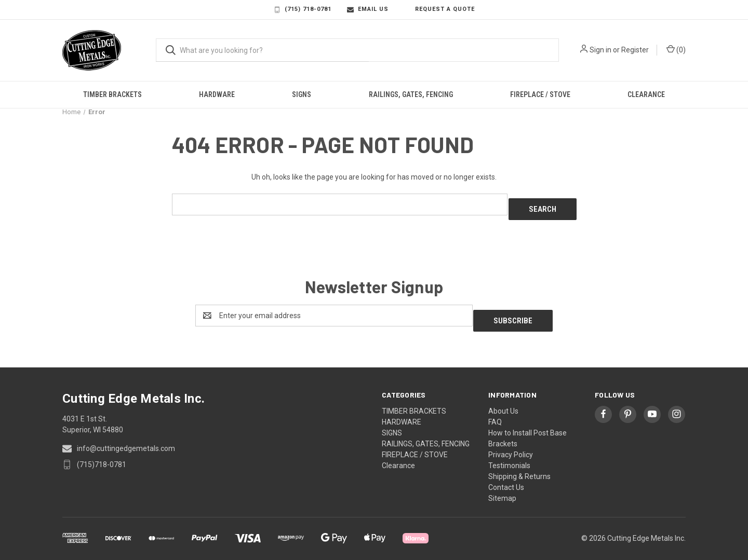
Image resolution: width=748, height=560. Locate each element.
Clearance (646, 94)
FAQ (495, 412)
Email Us (368, 9)
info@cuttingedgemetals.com (126, 438)
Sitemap (502, 488)
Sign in (600, 50)
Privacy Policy (511, 444)
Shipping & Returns (519, 466)
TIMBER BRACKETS (112, 94)
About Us (503, 401)
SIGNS (302, 94)
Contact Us (506, 477)
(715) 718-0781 (303, 9)
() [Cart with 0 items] (676, 49)
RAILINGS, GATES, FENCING (411, 94)
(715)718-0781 (102, 454)
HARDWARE (217, 94)
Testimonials (509, 455)
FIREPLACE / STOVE (540, 94)
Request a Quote (439, 9)
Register (635, 50)
